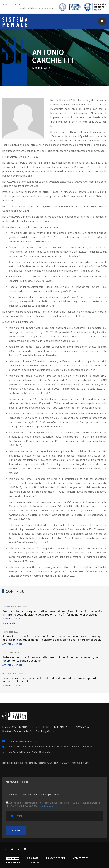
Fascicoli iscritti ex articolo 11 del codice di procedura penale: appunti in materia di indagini (51, 679)
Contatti (33, 862)
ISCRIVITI (16, 830)
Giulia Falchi (9, 623)
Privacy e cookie (56, 858)
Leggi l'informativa (49, 806)
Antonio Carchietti (13, 618)
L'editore (33, 858)
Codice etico (81, 858)
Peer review (13, 862)
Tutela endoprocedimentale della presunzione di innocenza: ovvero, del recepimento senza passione (51, 659)
